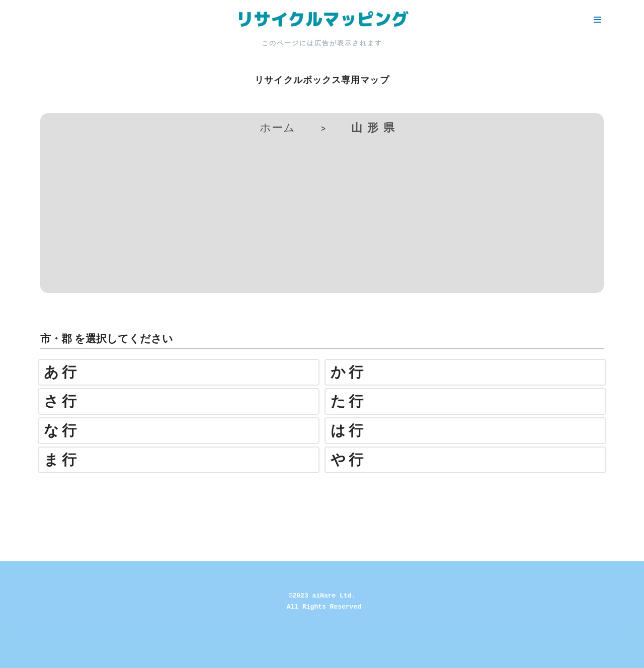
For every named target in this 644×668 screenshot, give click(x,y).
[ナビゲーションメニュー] (597, 20)
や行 (348, 460)
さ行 (62, 401)
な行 (62, 431)
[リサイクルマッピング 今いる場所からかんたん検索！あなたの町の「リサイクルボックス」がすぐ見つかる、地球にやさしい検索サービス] (322, 20)
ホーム (277, 128)
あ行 (62, 372)
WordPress (97, 655)
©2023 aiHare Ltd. (322, 596)
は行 (348, 431)
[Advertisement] (322, 212)
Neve (17, 655)
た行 (348, 401)
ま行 (62, 460)
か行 (348, 372)
